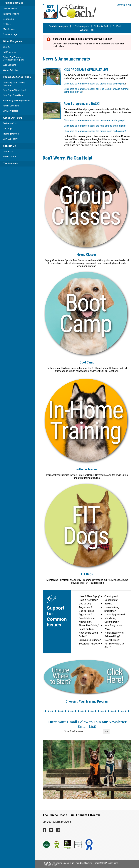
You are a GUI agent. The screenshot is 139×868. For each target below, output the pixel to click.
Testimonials (10, 164)
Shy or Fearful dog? (89, 625)
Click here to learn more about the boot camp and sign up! (94, 120)
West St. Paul (87, 30)
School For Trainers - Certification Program (13, 59)
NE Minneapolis (81, 26)
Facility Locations (11, 106)
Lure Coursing (10, 65)
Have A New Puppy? (90, 596)
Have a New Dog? (88, 600)
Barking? (109, 604)
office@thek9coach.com (106, 863)
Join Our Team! (10, 139)
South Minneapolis (59, 26)
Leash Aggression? (115, 615)
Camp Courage (10, 34)
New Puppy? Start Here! (14, 90)
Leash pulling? (86, 629)
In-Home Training (11, 14)
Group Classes (10, 9)
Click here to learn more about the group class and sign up (94, 84)
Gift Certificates (11, 111)
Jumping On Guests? (90, 640)
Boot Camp (8, 19)
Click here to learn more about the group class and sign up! (95, 131)
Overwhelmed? (112, 640)
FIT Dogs (7, 24)
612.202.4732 (124, 5)
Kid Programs (9, 52)
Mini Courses (9, 29)
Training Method (11, 134)
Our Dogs (7, 129)
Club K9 (7, 47)
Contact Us (8, 151)
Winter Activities (11, 70)
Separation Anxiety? (89, 644)
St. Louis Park (101, 26)
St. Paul (117, 26)
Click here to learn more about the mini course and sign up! (95, 126)
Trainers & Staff (11, 123)
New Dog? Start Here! (13, 95)
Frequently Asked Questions (16, 101)
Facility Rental (10, 157)
